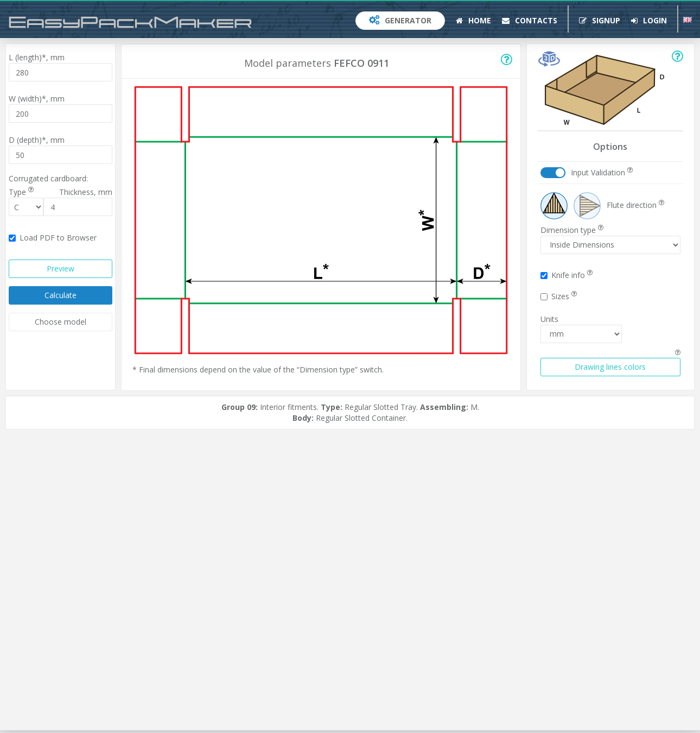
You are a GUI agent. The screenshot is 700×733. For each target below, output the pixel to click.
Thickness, (86, 192)
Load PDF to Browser (53, 238)
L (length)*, (37, 57)
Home (473, 20)
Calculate (61, 295)
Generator (400, 20)
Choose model (61, 322)
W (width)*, (37, 99)
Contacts (530, 20)
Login (649, 20)
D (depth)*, (37, 140)
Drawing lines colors (610, 367)
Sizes (559, 296)
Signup (600, 20)
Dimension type (572, 230)
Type (21, 192)
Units (549, 319)
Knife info (567, 275)
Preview (61, 268)
